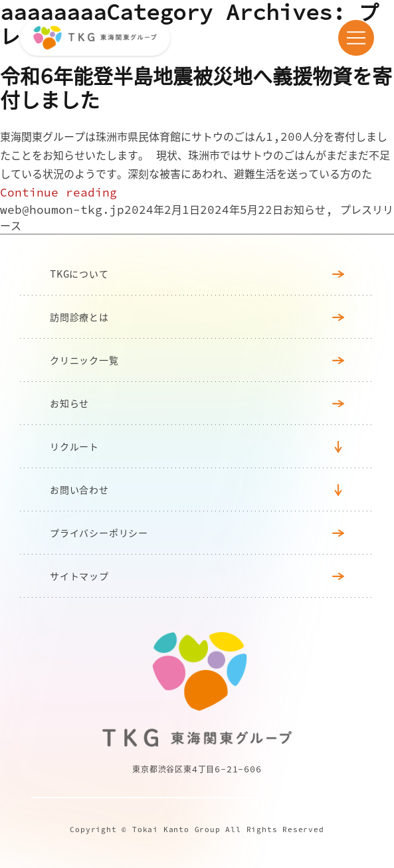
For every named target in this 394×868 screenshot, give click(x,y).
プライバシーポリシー (197, 533)
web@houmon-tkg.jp (62, 210)
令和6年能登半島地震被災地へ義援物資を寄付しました (196, 88)
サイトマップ (197, 576)
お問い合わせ (79, 489)
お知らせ (304, 210)
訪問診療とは (197, 317)
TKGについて (197, 274)
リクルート (74, 446)
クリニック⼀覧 (197, 360)
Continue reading (58, 192)
